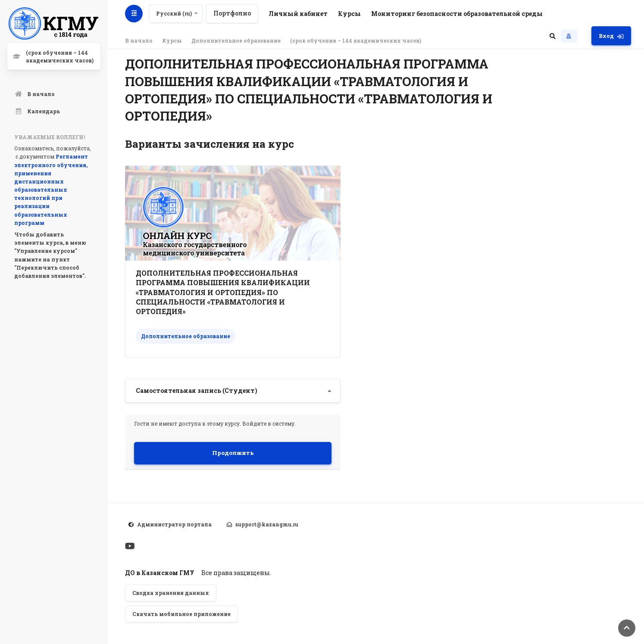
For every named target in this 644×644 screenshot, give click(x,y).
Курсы (350, 14)
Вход (611, 36)
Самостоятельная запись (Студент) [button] (197, 390)
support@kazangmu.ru (267, 524)
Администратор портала (174, 524)
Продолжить (233, 453)
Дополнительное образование (236, 40)
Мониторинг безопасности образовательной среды (458, 14)
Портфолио (233, 13)
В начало (139, 40)
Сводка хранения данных (171, 593)
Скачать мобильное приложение (181, 614)
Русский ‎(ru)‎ (175, 13)
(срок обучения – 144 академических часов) (356, 40)
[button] (553, 36)
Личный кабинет (299, 14)
